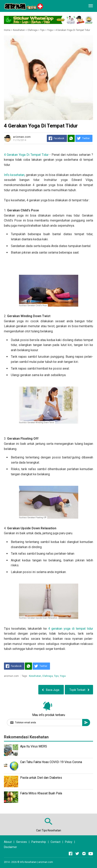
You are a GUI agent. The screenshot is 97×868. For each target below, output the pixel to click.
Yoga (63, 676)
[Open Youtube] (91, 854)
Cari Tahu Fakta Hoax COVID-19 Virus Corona (51, 762)
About (8, 842)
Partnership (39, 842)
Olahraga (47, 676)
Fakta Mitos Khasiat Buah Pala (41, 793)
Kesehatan (35, 676)
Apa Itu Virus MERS (34, 746)
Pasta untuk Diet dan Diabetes (41, 778)
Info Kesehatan (28, 862)
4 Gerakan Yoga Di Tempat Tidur (26, 155)
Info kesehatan (14, 175)
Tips (56, 676)
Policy (69, 842)
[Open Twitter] (77, 854)
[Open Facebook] (71, 854)
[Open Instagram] (84, 854)
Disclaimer (10, 847)
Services (22, 842)
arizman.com (46, 862)
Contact (56, 842)
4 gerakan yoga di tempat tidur (71, 629)
